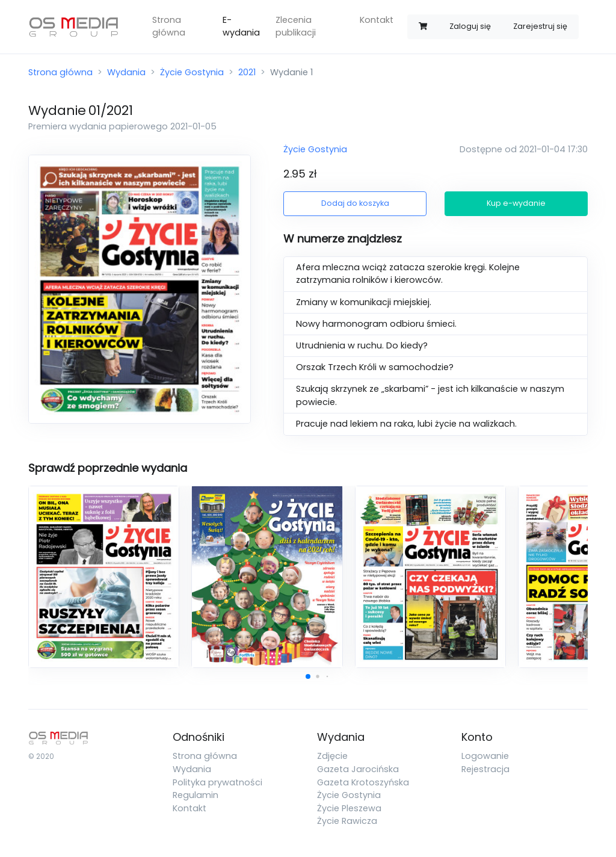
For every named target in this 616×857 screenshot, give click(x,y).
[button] (308, 676)
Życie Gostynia (192, 72)
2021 (247, 72)
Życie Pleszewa (349, 808)
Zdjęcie (332, 756)
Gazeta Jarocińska (358, 769)
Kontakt (377, 20)
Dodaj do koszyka (355, 203)
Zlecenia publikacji (296, 26)
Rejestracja (485, 769)
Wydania (126, 72)
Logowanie (485, 756)
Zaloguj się (470, 26)
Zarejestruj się (540, 26)
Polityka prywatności (217, 782)
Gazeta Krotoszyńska (363, 782)
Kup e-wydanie (516, 203)
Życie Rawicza (347, 821)
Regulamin (196, 795)
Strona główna (169, 26)
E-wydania (241, 26)
